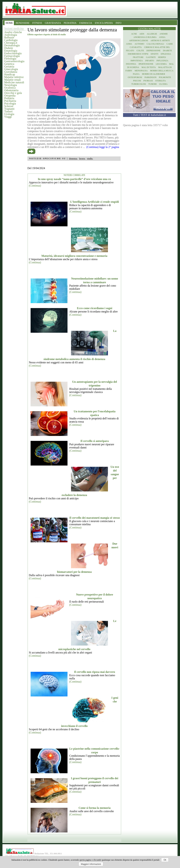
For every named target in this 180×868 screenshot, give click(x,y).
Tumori (8, 111)
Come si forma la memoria (95, 808)
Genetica (9, 64)
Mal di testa (149, 67)
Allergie (152, 34)
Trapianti (9, 109)
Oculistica (10, 88)
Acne (134, 34)
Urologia (9, 114)
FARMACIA (86, 23)
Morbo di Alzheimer (154, 74)
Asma (129, 44)
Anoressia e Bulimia (145, 37)
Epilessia (166, 54)
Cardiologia (11, 40)
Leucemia (161, 64)
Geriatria (9, 66)
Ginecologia (11, 69)
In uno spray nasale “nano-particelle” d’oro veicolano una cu (74, 179)
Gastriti (151, 57)
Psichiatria (10, 101)
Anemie (164, 34)
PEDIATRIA (70, 23)
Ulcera (163, 84)
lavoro (82, 159)
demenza (73, 159)
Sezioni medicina (14, 28)
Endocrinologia (13, 53)
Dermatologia (12, 45)
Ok (165, 860)
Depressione (153, 51)
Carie (170, 44)
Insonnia (131, 64)
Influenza (162, 61)
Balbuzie (9, 37)
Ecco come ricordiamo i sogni (95, 308)
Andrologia (11, 35)
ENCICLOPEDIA (104, 23)
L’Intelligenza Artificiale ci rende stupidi (95, 202)
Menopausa (141, 71)
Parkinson (150, 77)
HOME (9, 23)
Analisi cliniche (13, 32)
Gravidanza (11, 72)
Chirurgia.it (11, 43)
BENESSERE (23, 23)
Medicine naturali (14, 82)
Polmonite (165, 77)
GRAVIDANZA (53, 23)
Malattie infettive (14, 77)
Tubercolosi (139, 84)
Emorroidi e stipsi (138, 54)
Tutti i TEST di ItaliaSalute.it (150, 115)
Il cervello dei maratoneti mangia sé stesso (94, 518)
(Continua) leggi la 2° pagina (103, 147)
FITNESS (37, 23)
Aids (142, 34)
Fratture (138, 57)
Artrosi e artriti (160, 41)
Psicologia (10, 103)
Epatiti (155, 54)
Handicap (10, 74)
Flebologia (10, 59)
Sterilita (160, 81)
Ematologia (11, 51)
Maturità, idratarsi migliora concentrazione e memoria (74, 256)
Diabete (9, 48)
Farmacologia (12, 56)
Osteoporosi (135, 77)
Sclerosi (9, 106)
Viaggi (8, 117)
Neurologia (11, 85)
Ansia (162, 37)
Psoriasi (148, 81)
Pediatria (9, 98)
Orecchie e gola (13, 93)
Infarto (150, 61)
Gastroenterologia (14, 61)
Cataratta (136, 47)
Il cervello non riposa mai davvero (94, 672)
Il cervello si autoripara (95, 441)
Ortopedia (10, 96)
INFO (119, 23)
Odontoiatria (11, 90)
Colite (140, 51)
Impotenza (137, 61)
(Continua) (35, 186)
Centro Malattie (149, 29)
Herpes (162, 57)
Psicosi (137, 81)
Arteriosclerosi (139, 41)
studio (90, 159)
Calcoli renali (155, 44)
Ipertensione (146, 64)
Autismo (139, 44)
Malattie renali (12, 80)
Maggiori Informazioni (91, 864)
